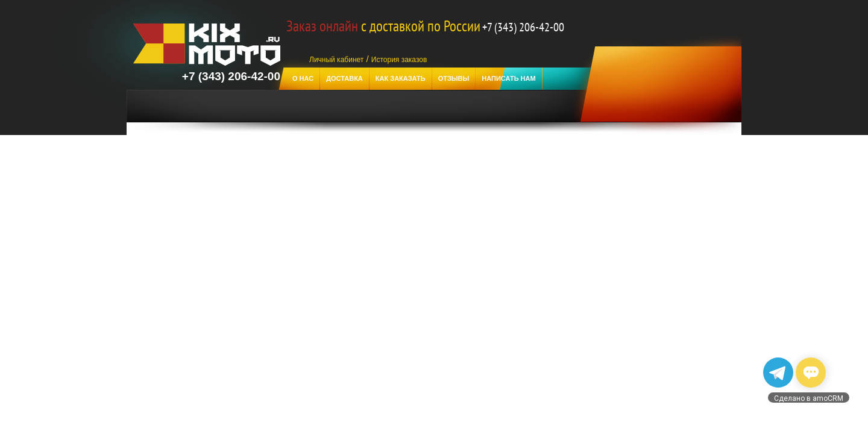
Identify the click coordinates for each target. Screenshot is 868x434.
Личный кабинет (336, 60)
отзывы (454, 78)
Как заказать (401, 78)
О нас (303, 78)
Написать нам (508, 78)
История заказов (399, 60)
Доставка (344, 78)
